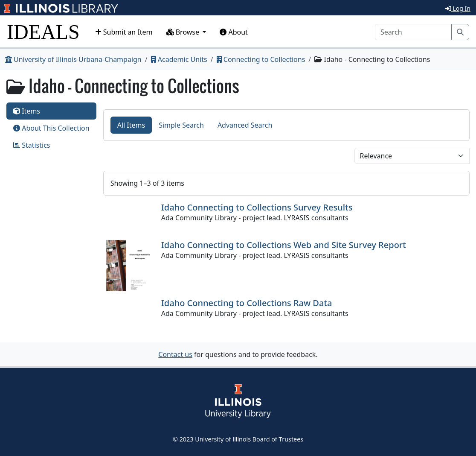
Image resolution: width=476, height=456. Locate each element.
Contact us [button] (175, 354)
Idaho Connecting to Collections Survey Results (257, 207)
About (234, 32)
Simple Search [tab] (181, 125)
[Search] (413, 32)
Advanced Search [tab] (245, 125)
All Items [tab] (131, 125)
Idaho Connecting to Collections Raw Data (247, 303)
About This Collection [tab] (51, 128)
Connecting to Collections (261, 59)
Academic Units (179, 59)
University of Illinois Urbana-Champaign (73, 59)
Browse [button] (184, 32)
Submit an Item (124, 32)
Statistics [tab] (32, 145)
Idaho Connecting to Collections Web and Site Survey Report (284, 245)
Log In (458, 8)
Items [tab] (27, 111)
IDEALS (43, 32)
